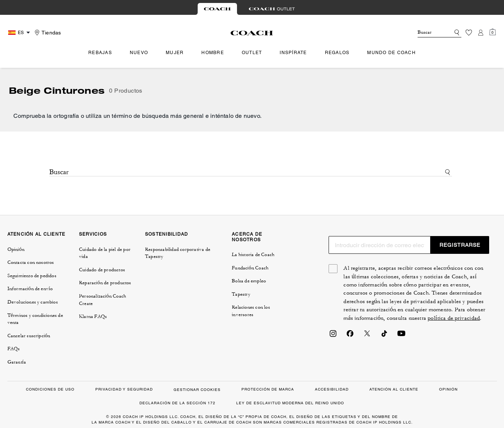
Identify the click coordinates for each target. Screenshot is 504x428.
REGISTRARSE (460, 245)
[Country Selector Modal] (20, 33)
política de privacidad (454, 318)
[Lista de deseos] (469, 33)
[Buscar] (428, 33)
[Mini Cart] (493, 32)
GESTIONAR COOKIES (197, 390)
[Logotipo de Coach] (252, 33)
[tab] (217, 9)
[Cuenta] (481, 33)
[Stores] (47, 33)
